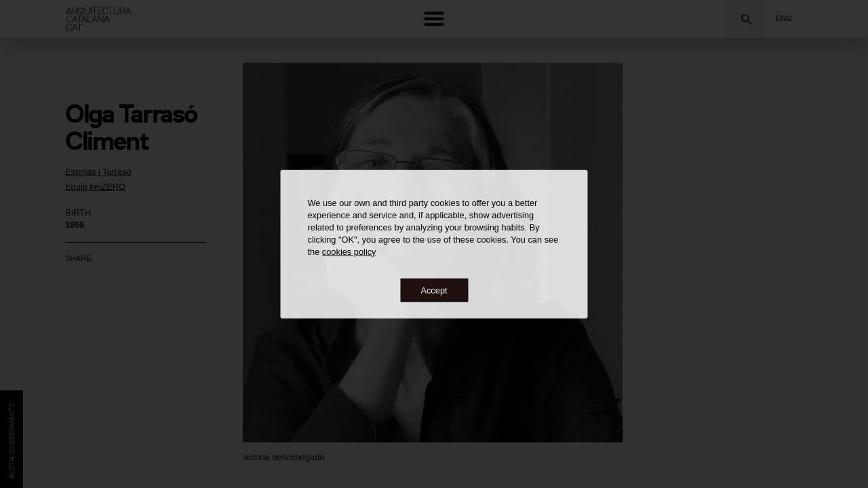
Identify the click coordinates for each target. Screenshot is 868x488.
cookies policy (349, 251)
